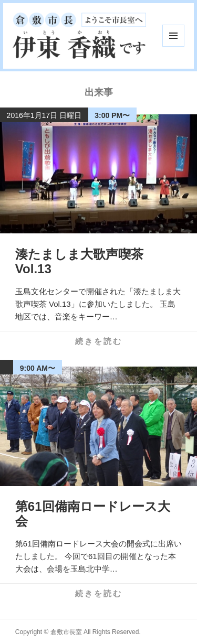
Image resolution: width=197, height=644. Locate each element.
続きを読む (99, 341)
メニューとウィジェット (173, 36)
